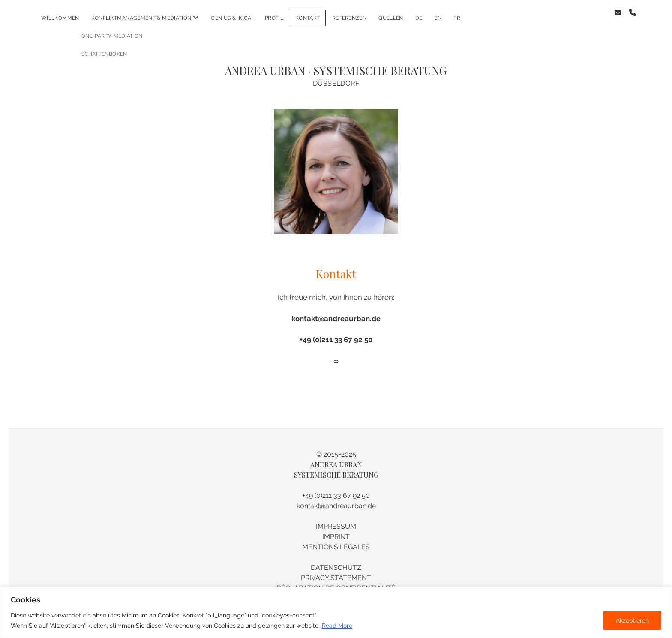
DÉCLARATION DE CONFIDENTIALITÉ (336, 581)
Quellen (391, 18)
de (419, 18)
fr (457, 18)
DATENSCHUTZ (336, 561)
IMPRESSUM (336, 519)
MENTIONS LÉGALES (336, 540)
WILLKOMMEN (60, 18)
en (438, 18)
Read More (337, 626)
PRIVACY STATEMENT (336, 571)
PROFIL (274, 18)
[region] (336, 612)
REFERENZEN (349, 18)
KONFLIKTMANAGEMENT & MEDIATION (141, 18)
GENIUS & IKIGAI (232, 18)
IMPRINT (336, 530)
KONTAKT (308, 18)
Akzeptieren (632, 620)
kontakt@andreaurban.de (336, 312)
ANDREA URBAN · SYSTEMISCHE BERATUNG (336, 64)
